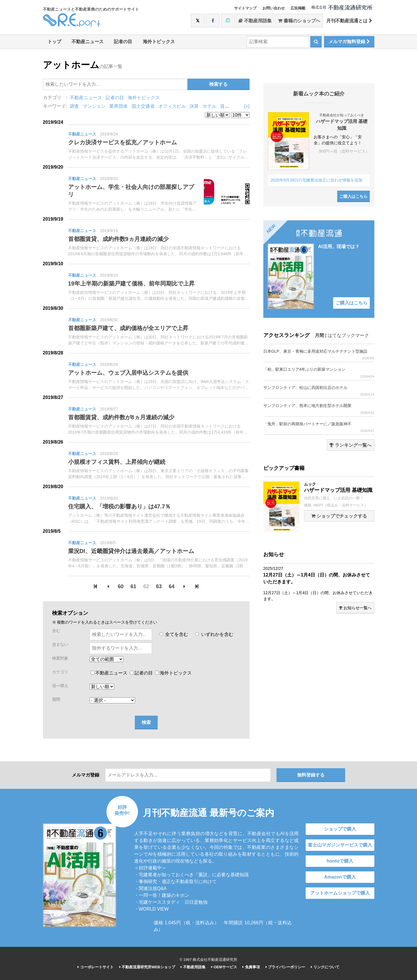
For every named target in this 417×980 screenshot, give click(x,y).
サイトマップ (245, 8)
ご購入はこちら (353, 196)
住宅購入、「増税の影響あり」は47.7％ (119, 506)
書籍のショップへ (299, 21)
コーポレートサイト (96, 967)
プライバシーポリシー (285, 967)
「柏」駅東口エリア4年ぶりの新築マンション (319, 373)
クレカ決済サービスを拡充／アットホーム (122, 142)
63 (159, 586)
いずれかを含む (214, 634)
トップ (54, 42)
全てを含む (174, 634)
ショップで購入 (340, 829)
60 (121, 586)
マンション (94, 106)
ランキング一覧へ (350, 445)
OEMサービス (224, 967)
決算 (194, 106)
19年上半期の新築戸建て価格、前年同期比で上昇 (131, 284)
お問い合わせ (274, 8)
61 (133, 586)
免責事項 (251, 967)
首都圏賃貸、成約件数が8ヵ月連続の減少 (121, 417)
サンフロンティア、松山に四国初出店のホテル (319, 391)
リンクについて (325, 967)
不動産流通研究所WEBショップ (147, 967)
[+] (247, 106)
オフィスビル (172, 106)
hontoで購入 (340, 861)
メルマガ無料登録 (349, 42)
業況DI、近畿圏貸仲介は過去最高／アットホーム (131, 551)
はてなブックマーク (348, 335)
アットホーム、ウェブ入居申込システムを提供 (128, 373)
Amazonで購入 (340, 877)
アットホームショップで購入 (340, 893)
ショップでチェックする (339, 516)
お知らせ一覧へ (355, 608)
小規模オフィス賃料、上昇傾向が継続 (117, 462)
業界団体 (118, 106)
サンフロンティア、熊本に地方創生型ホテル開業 (319, 409)
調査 (74, 106)
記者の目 (123, 42)
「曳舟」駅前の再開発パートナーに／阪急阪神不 (319, 427)
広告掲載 (298, 8)
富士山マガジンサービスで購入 (340, 845)
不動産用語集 (255, 21)
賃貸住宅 (229, 106)
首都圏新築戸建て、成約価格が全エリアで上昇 (128, 328)
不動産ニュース (88, 42)
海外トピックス (159, 42)
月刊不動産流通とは (349, 21)
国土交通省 (143, 106)
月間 (319, 335)
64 (171, 586)
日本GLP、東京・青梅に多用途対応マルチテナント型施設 (319, 355)
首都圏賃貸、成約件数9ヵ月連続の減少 (118, 239)
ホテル (210, 106)
